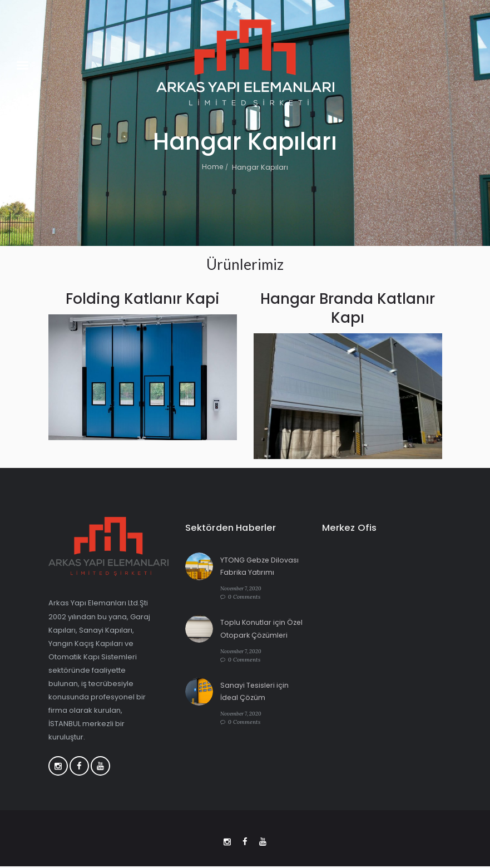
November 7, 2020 (243, 588)
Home (213, 167)
